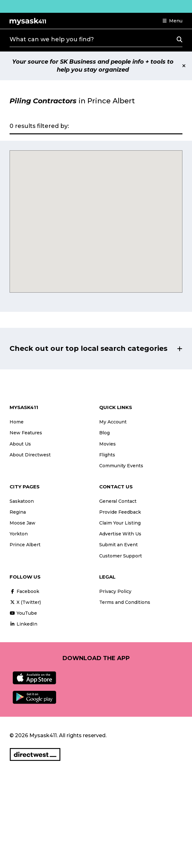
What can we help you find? (52, 39)
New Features (26, 433)
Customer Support (121, 556)
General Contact (118, 501)
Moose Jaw (22, 523)
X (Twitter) (25, 602)
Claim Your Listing (120, 523)
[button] (173, 21)
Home (17, 422)
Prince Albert (25, 545)
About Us (20, 444)
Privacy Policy (115, 591)
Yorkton (19, 534)
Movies (107, 444)
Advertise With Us (120, 534)
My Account (113, 422)
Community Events (121, 466)
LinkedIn (23, 624)
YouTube (23, 613)
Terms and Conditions (125, 602)
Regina (18, 512)
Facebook (24, 591)
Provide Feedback (120, 512)
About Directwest (30, 455)
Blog (104, 433)
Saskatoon (22, 501)
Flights (107, 455)
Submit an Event (118, 545)
